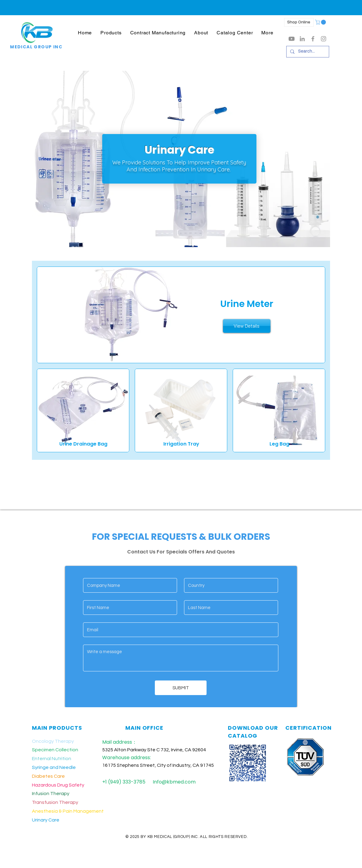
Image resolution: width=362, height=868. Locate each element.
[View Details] (247, 326)
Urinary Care (46, 820)
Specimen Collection (55, 750)
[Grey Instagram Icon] (324, 39)
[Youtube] (292, 39)
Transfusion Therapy (55, 802)
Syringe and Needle (54, 767)
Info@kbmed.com (174, 782)
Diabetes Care (48, 776)
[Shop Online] (299, 22)
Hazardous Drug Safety (58, 785)
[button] (111, 33)
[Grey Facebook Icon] (313, 39)
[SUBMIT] (181, 688)
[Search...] (307, 52)
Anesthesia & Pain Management (68, 811)
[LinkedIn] (302, 39)
